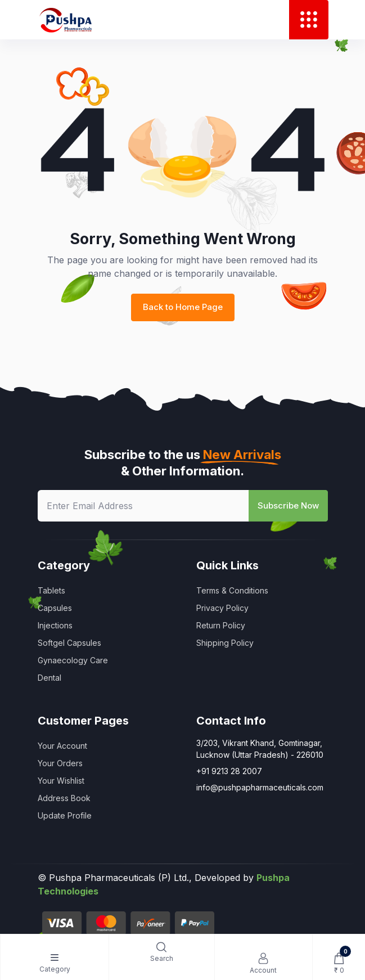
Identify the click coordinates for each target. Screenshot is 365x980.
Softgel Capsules (69, 643)
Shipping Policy (225, 643)
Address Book (64, 798)
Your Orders (60, 763)
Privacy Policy (222, 608)
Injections (55, 625)
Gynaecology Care (73, 660)
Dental (49, 678)
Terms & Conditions (232, 590)
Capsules (55, 608)
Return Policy (221, 625)
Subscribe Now (288, 505)
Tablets (51, 590)
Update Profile (65, 815)
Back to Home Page (183, 307)
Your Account (62, 746)
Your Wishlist (61, 781)
